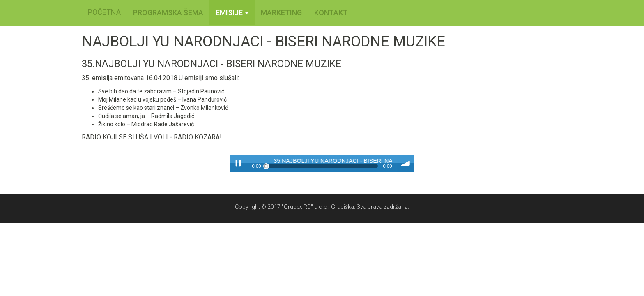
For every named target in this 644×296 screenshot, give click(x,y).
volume (406, 163)
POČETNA (104, 12)
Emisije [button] (232, 13)
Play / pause (238, 163)
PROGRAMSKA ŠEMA (168, 13)
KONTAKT (331, 13)
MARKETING (281, 13)
